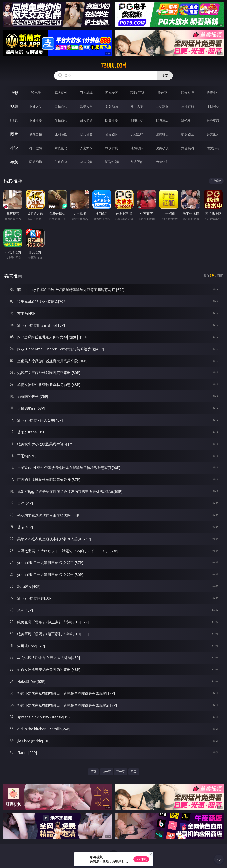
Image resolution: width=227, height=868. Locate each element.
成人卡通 (86, 120)
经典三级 (162, 120)
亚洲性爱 (36, 120)
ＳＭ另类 (213, 106)
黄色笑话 (188, 148)
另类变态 (213, 120)
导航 (14, 162)
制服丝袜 (137, 120)
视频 (14, 106)
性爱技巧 (213, 148)
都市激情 (36, 148)
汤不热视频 (112, 162)
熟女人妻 (137, 106)
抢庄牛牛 (213, 93)
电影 (14, 120)
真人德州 (61, 93)
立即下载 (141, 859)
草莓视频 (86, 162)
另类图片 (213, 134)
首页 (93, 772)
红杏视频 (137, 162)
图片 (14, 134)
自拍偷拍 (61, 106)
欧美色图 (86, 134)
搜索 (165, 76)
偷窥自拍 (36, 134)
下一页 (121, 772)
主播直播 (188, 106)
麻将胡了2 (137, 93)
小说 (14, 148)
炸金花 (162, 93)
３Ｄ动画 (112, 106)
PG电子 (36, 93)
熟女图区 (188, 134)
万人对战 (86, 93)
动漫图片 (112, 134)
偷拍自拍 (61, 120)
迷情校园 (137, 148)
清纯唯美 (162, 134)
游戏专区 (112, 93)
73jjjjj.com (113, 66)
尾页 (134, 772)
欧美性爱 (112, 120)
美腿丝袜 (137, 134)
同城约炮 (36, 162)
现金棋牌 (188, 93)
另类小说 (162, 148)
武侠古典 (112, 148)
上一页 (107, 772)
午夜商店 (61, 162)
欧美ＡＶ (86, 106)
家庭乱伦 (61, 148)
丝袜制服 (162, 106)
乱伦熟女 (188, 120)
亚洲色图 (61, 134)
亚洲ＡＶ (36, 106)
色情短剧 (162, 162)
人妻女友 (86, 148)
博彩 (14, 93)
